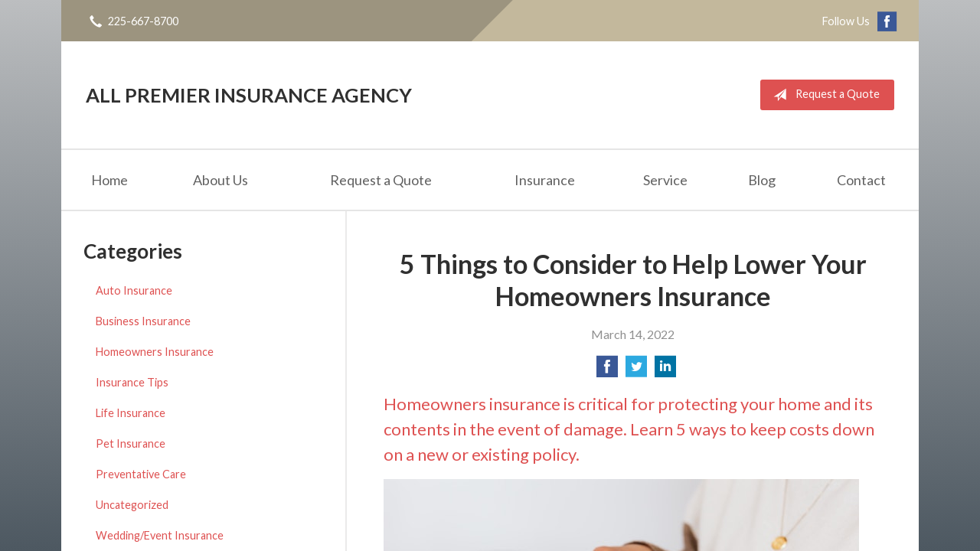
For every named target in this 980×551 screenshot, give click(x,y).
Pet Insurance (131, 443)
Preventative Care (141, 474)
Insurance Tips (132, 382)
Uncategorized (132, 505)
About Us (220, 180)
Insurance (545, 180)
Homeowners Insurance (155, 352)
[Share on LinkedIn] (665, 371)
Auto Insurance (134, 290)
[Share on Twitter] (636, 371)
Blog (762, 180)
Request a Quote (823, 95)
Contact (861, 180)
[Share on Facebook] (607, 371)
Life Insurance (131, 413)
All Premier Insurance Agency (249, 95)
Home (109, 180)
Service (665, 180)
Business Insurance (143, 321)
